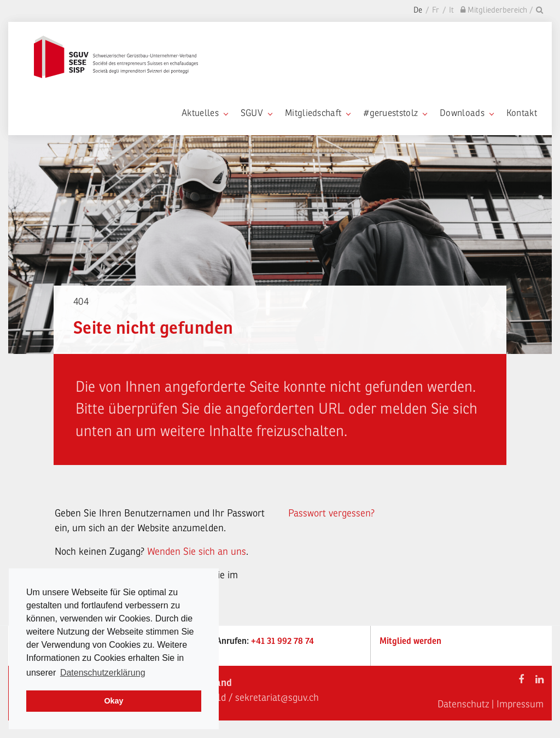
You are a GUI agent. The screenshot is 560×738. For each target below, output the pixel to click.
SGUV (256, 113)
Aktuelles (205, 113)
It (451, 10)
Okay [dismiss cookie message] (113, 701)
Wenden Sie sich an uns (197, 551)
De (418, 10)
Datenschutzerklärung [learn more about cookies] (103, 673)
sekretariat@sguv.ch (277, 698)
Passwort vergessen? (331, 513)
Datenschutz (463, 704)
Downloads (466, 113)
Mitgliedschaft (317, 113)
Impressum (520, 704)
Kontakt (522, 113)
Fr (436, 10)
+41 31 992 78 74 (282, 641)
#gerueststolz (395, 113)
